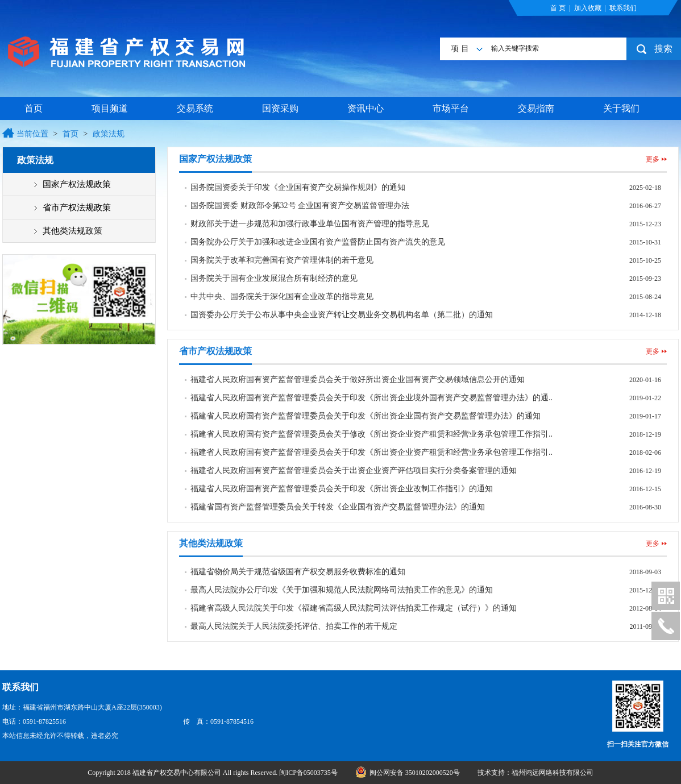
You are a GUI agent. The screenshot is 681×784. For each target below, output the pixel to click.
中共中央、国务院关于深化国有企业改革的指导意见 (282, 296)
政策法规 (109, 134)
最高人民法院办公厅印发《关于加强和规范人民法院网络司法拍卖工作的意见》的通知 (342, 590)
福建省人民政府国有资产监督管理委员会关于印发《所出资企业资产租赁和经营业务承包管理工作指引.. (371, 452)
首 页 (558, 8)
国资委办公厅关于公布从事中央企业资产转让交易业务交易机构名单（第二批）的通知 (342, 315)
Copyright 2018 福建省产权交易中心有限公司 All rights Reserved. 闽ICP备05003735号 (213, 773)
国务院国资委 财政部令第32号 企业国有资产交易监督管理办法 (300, 206)
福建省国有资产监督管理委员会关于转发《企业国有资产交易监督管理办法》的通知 (338, 507)
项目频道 (110, 108)
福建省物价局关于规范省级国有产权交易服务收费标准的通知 (298, 572)
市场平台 (451, 108)
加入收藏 (588, 8)
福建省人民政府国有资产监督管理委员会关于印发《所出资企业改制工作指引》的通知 (342, 489)
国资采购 (280, 108)
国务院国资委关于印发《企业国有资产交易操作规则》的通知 (298, 187)
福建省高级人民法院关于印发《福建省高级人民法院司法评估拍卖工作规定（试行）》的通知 (354, 608)
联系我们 (623, 8)
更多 (653, 159)
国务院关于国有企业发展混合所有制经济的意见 (274, 278)
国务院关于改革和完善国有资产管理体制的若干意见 (282, 260)
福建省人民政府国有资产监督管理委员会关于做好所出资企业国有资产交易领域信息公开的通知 (358, 379)
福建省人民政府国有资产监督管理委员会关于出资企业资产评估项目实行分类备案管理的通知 (354, 470)
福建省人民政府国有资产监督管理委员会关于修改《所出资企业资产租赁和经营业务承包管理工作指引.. (371, 434)
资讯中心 (366, 108)
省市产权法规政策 (77, 208)
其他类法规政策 (72, 231)
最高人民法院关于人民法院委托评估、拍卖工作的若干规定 (294, 626)
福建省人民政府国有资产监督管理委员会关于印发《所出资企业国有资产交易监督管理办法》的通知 (366, 416)
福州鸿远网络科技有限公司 (553, 773)
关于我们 (621, 108)
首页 (34, 108)
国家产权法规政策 (77, 184)
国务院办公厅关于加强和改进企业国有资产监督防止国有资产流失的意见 (318, 242)
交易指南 (536, 108)
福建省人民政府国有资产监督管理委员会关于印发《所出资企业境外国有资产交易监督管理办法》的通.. (371, 398)
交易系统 (195, 108)
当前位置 (32, 134)
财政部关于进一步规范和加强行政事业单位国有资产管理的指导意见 (310, 224)
